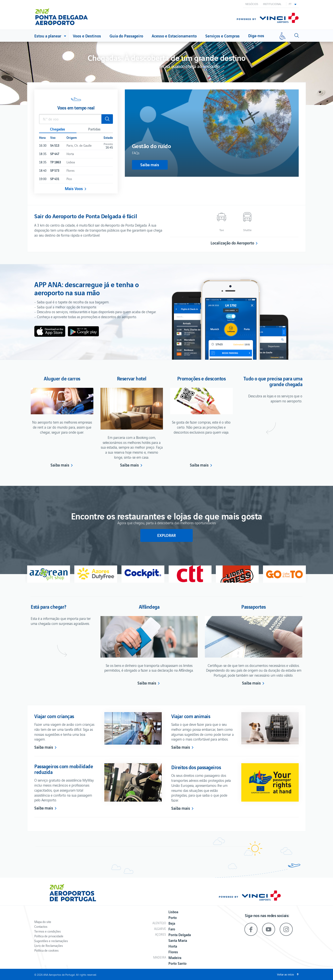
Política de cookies (46, 950)
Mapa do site (43, 922)
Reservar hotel (132, 378)
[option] (212, 133)
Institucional (272, 4)
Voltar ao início (285, 974)
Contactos (41, 926)
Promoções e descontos (202, 378)
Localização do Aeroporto (232, 243)
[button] (293, 4)
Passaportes (254, 607)
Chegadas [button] (58, 129)
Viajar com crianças (54, 716)
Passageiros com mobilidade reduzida (64, 769)
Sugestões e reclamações (51, 941)
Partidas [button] (94, 129)
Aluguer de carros (62, 378)
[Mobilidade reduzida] (283, 36)
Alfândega (149, 607)
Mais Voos (74, 188)
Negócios (252, 4)
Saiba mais (60, 465)
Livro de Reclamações (49, 946)
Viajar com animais (191, 716)
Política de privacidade (49, 936)
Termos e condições (48, 931)
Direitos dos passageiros (196, 767)
